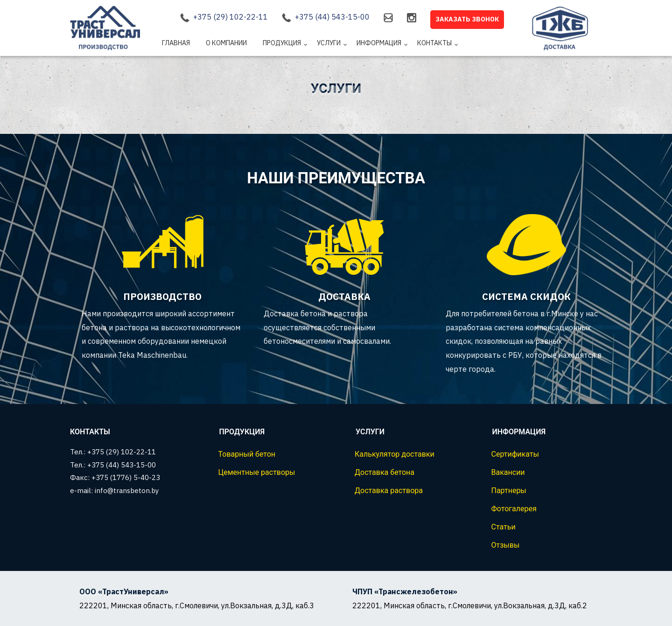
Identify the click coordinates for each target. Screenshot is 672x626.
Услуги (329, 43)
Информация (379, 43)
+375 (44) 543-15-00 (332, 17)
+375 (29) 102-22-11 (231, 17)
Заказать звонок (467, 19)
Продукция (282, 43)
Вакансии (508, 472)
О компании (226, 43)
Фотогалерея (514, 509)
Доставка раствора (389, 490)
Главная (176, 43)
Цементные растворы (257, 472)
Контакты (434, 43)
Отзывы (506, 545)
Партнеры (509, 490)
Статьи (504, 527)
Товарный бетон (247, 454)
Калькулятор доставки (395, 454)
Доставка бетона (385, 472)
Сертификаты (515, 454)
